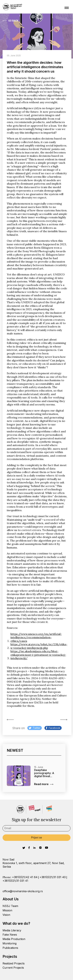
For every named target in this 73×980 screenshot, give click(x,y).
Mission (7, 910)
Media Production (14, 939)
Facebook (53, 728)
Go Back (10, 21)
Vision (6, 915)
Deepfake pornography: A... (64, 720)
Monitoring (10, 943)
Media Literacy (12, 930)
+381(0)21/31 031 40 (53, 877)
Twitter (35, 728)
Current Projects (13, 968)
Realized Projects (14, 963)
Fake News (10, 935)
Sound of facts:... (10, 720)
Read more (44, 784)
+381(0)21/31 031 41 (15, 881)
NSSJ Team (10, 906)
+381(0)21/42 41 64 (25, 877)
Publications (10, 948)
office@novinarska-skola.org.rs (23, 891)
